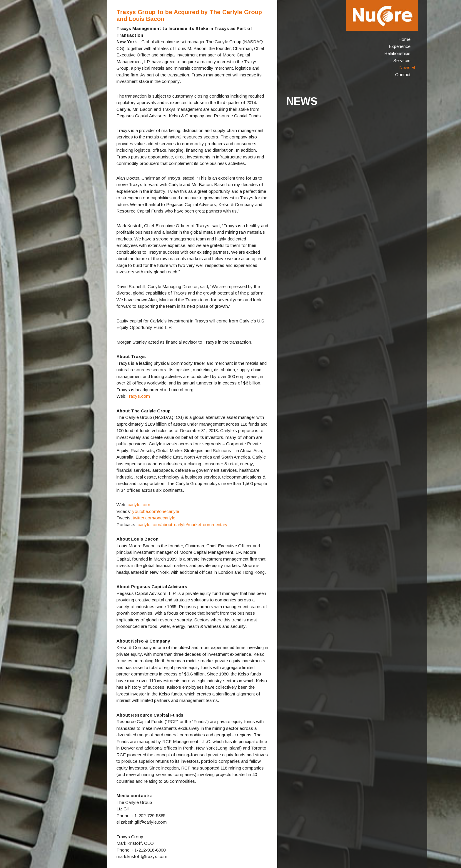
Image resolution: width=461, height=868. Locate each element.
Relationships (397, 53)
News (405, 67)
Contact (403, 75)
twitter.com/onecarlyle (154, 518)
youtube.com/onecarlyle (156, 511)
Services (402, 60)
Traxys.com (138, 396)
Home (404, 39)
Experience (400, 46)
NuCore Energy (382, 15)
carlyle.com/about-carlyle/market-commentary (182, 525)
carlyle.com (139, 505)
